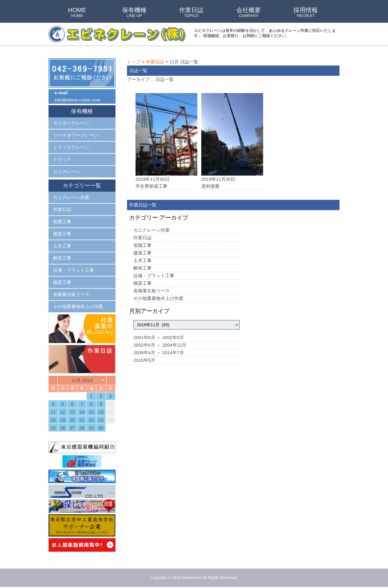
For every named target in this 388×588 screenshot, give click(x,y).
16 (101, 412)
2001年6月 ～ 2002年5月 (159, 338)
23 (101, 420)
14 (82, 412)
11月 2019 (82, 380)
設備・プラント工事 (154, 276)
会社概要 (249, 13)
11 (53, 412)
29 (91, 428)
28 (82, 428)
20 (72, 420)
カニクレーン (67, 171)
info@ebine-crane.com (77, 100)
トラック (62, 159)
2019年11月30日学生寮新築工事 (166, 141)
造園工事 (142, 246)
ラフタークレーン (71, 123)
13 (72, 412)
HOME (77, 13)
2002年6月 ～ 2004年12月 (160, 346)
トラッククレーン (71, 147)
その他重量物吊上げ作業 (158, 299)
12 (63, 412)
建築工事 (142, 253)
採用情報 (306, 13)
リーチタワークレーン (76, 135)
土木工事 (142, 261)
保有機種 (134, 13)
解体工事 (142, 269)
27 (72, 428)
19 (63, 420)
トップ (134, 62)
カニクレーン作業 (152, 231)
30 (101, 428)
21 (82, 420)
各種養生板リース (152, 291)
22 (91, 420)
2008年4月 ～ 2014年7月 (159, 353)
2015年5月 (144, 361)
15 (91, 412)
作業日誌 (191, 13)
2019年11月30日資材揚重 (232, 141)
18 (53, 420)
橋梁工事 (142, 284)
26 (63, 428)
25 (53, 428)
